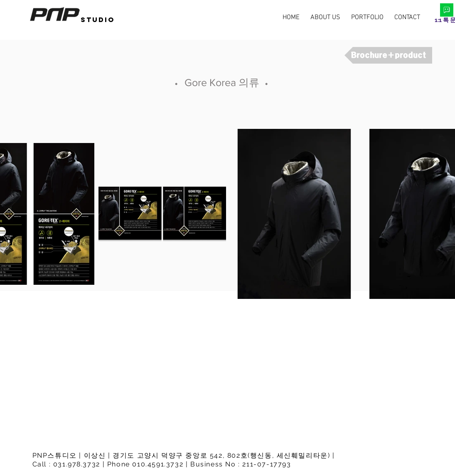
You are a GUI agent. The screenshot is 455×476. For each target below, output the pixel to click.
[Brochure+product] (388, 55)
